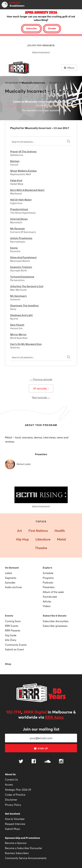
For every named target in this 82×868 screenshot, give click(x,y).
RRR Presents (13, 630)
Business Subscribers (17, 853)
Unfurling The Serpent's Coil (27, 286)
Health (60, 531)
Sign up (41, 748)
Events (9, 616)
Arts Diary (11, 640)
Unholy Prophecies (21, 238)
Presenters (49, 587)
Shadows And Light (21, 315)
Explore (47, 568)
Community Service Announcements (26, 858)
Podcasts (48, 582)
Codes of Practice (15, 795)
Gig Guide (11, 635)
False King (16, 180)
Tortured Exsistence (22, 277)
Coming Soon (13, 621)
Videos (47, 606)
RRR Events (12, 626)
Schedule (48, 573)
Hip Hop (22, 539)
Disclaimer (11, 800)
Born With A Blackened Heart (27, 190)
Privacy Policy (13, 805)
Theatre (41, 548)
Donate (52, 28)
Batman (15, 161)
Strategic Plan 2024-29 (18, 790)
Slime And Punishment (23, 257)
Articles (47, 601)
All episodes (41, 388)
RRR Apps (54, 717)
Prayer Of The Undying (23, 152)
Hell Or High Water (21, 200)
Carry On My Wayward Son (26, 344)
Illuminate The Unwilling (24, 306)
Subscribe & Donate (55, 616)
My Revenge (17, 229)
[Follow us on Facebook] (34, 762)
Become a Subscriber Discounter (24, 848)
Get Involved (12, 814)
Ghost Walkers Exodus (23, 171)
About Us (10, 774)
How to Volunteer (15, 819)
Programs (48, 578)
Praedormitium (19, 209)
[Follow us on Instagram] (61, 762)
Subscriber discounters (56, 621)
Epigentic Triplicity (21, 267)
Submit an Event (14, 649)
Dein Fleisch (17, 325)
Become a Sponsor (16, 843)
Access (9, 785)
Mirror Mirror (18, 334)
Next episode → (41, 397)
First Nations (38, 531)
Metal (61, 539)
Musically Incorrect (33, 83)
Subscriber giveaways (55, 626)
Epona (14, 248)
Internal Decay (19, 219)
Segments (11, 578)
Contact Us (11, 780)
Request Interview (15, 824)
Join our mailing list (41, 729)
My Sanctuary (18, 296)
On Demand (12, 568)
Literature (43, 539)
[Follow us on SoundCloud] (47, 762)
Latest (8, 573)
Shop (8, 664)
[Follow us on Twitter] (21, 762)
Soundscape (50, 597)
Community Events (16, 645)
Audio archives (13, 587)
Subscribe (31, 28)
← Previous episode (41, 379)
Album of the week (53, 592)
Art (19, 531)
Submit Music (13, 829)
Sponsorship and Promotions (22, 838)
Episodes (10, 582)
